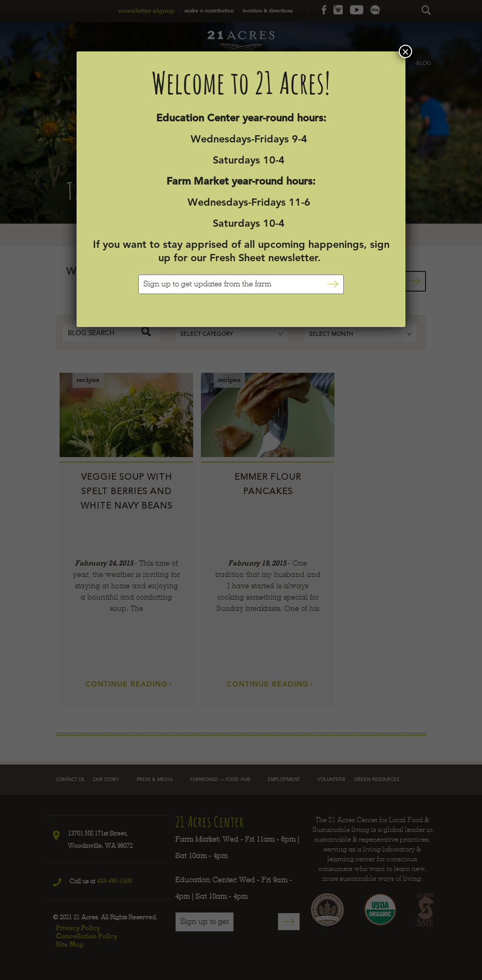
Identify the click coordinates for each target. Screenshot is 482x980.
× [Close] (405, 51)
